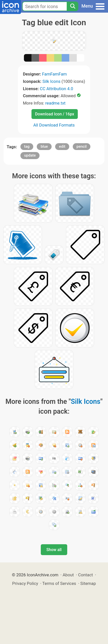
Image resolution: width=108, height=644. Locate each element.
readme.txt (55, 103)
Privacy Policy (25, 583)
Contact (85, 575)
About (68, 575)
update (30, 155)
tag (27, 146)
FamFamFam (55, 74)
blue (44, 146)
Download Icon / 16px (55, 114)
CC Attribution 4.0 (56, 89)
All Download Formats (54, 125)
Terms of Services (59, 583)
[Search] (73, 6)
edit (62, 146)
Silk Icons (51, 81)
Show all (54, 550)
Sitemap (88, 583)
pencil (82, 146)
